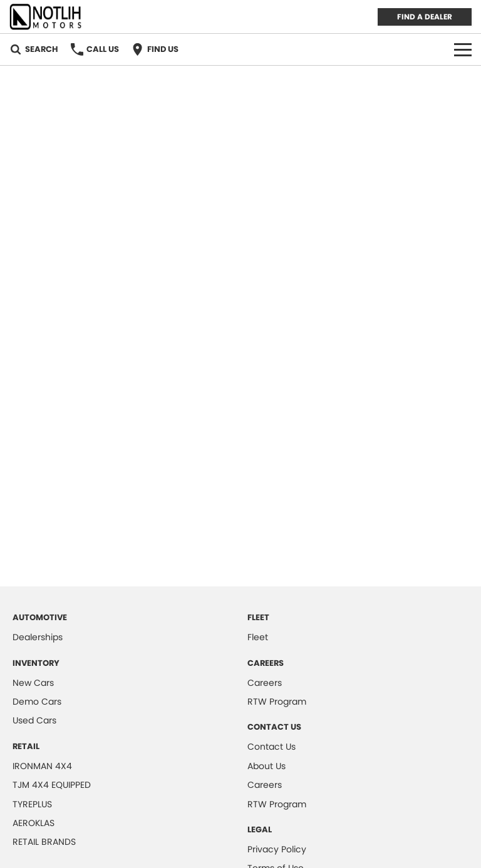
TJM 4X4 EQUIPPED (52, 785)
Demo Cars (37, 702)
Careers (265, 683)
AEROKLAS (34, 823)
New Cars (33, 683)
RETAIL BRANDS (44, 842)
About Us (266, 766)
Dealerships (38, 637)
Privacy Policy (277, 849)
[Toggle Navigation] (463, 49)
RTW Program (277, 702)
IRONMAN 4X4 (42, 766)
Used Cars (34, 720)
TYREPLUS (32, 804)
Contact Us (272, 747)
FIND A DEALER (425, 17)
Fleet (258, 637)
